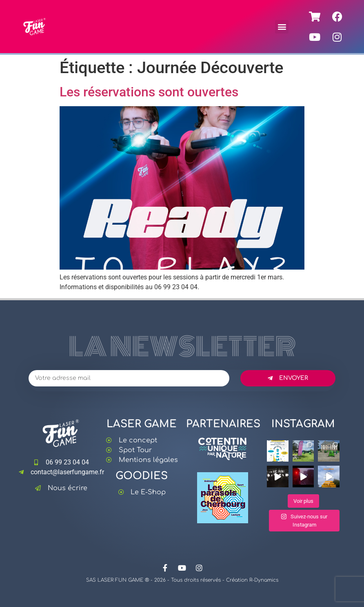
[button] (282, 27)
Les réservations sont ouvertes (149, 92)
